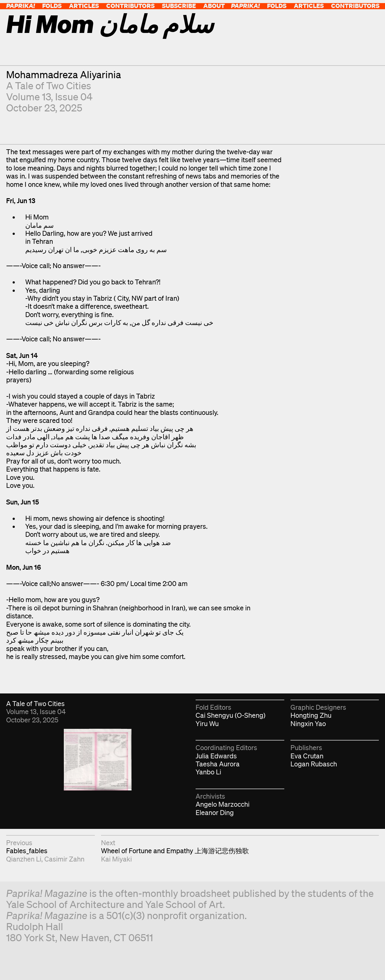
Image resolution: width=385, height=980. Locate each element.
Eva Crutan (307, 756)
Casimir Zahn (64, 859)
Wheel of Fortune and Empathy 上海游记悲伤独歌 (175, 851)
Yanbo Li (208, 772)
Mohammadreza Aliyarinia (64, 74)
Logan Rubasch (314, 764)
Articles (84, 6)
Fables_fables (27, 851)
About (214, 6)
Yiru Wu (207, 723)
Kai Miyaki (116, 859)
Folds (52, 6)
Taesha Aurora (218, 764)
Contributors (130, 6)
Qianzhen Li (24, 859)
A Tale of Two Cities (49, 85)
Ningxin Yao (308, 723)
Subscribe (179, 6)
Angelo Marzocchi (223, 804)
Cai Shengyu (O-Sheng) (231, 715)
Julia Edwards (216, 756)
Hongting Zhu (311, 715)
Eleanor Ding (215, 812)
